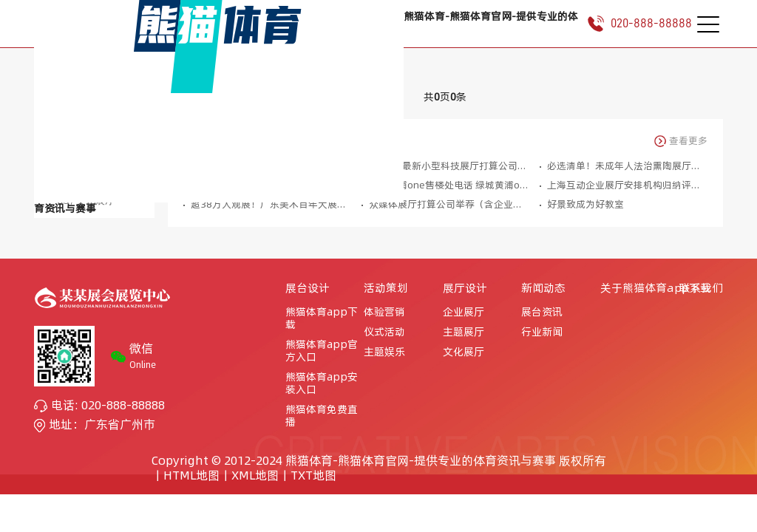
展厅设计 (465, 288)
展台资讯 (542, 312)
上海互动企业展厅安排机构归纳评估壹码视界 (627, 185)
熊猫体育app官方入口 (322, 351)
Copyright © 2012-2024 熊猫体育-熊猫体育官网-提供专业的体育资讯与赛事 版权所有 (379, 460)
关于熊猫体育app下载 (656, 288)
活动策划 (386, 288)
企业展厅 (464, 312)
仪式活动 (384, 332)
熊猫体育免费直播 (322, 416)
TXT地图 (313, 475)
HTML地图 (191, 475)
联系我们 (701, 288)
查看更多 (680, 141)
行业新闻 (542, 332)
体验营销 (384, 312)
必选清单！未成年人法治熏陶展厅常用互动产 (627, 166)
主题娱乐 (384, 352)
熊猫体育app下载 (322, 318)
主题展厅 (464, 332)
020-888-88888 (634, 24)
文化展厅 (464, 352)
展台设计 (308, 288)
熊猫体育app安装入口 (322, 383)
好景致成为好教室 (585, 205)
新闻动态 (543, 288)
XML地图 (255, 475)
